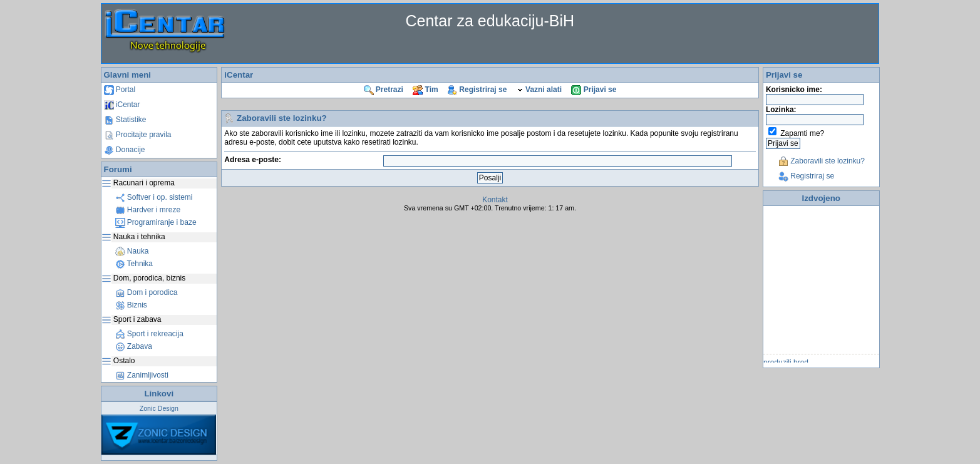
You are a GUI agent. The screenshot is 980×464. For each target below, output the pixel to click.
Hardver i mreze (148, 210)
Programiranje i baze (156, 222)
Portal (120, 90)
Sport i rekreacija (149, 334)
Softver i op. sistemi (154, 197)
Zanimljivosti (142, 375)
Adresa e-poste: (253, 160)
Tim (425, 90)
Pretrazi (384, 90)
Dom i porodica (147, 292)
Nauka (132, 251)
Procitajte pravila (138, 135)
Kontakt (495, 200)
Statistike (125, 120)
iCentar (122, 105)
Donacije (125, 150)
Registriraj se (477, 90)
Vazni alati (539, 90)
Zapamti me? (802, 133)
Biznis (131, 305)
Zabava (134, 346)
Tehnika (134, 264)
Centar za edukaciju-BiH (490, 21)
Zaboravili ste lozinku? (822, 161)
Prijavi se (594, 90)
